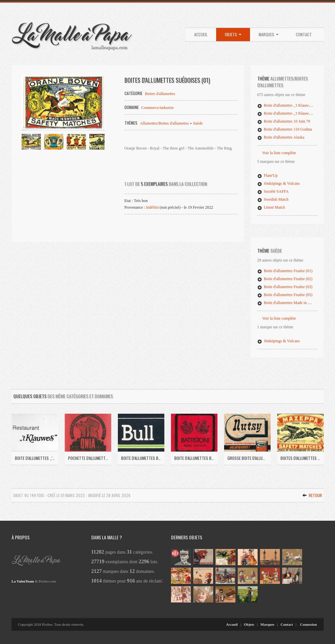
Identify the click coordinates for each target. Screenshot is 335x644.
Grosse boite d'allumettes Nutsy (247, 458)
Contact (304, 34)
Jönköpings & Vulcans (279, 183)
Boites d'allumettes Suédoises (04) (300, 458)
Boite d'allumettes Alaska (281, 137)
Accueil (201, 34)
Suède (198, 123)
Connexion (309, 624)
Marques (269, 34)
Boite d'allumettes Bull (141, 458)
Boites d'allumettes (160, 94)
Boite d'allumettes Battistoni (194, 458)
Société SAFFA (273, 191)
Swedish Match (273, 199)
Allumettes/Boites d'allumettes (165, 123)
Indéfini (152, 207)
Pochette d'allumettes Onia (88, 458)
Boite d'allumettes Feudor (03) (285, 287)
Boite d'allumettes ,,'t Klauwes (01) (289, 105)
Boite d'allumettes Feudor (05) (285, 295)
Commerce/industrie (158, 108)
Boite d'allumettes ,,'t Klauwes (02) (289, 113)
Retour (312, 495)
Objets (233, 34)
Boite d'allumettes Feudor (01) (285, 271)
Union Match (271, 207)
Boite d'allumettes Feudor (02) (285, 279)
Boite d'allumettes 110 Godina (285, 129)
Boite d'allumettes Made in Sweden (289, 303)
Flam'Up (268, 175)
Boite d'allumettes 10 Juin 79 (284, 121)
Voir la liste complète (279, 153)
